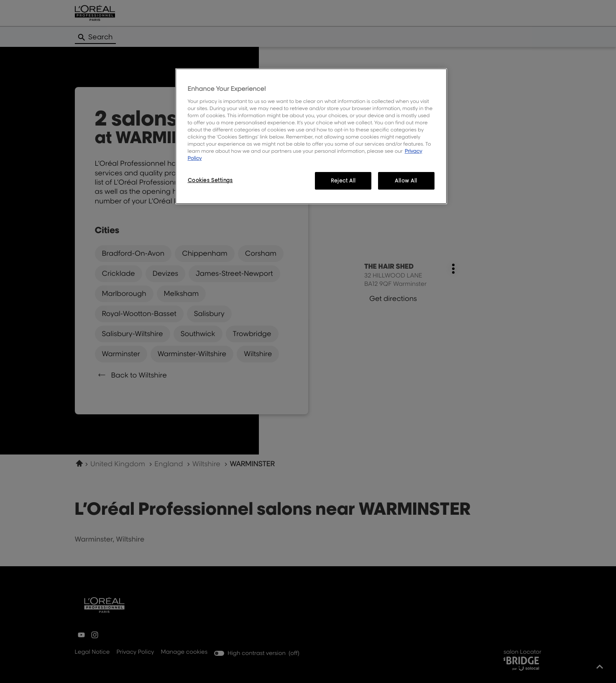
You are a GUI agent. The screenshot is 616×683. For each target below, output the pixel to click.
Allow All (406, 181)
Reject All (343, 181)
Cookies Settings (210, 180)
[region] (311, 136)
